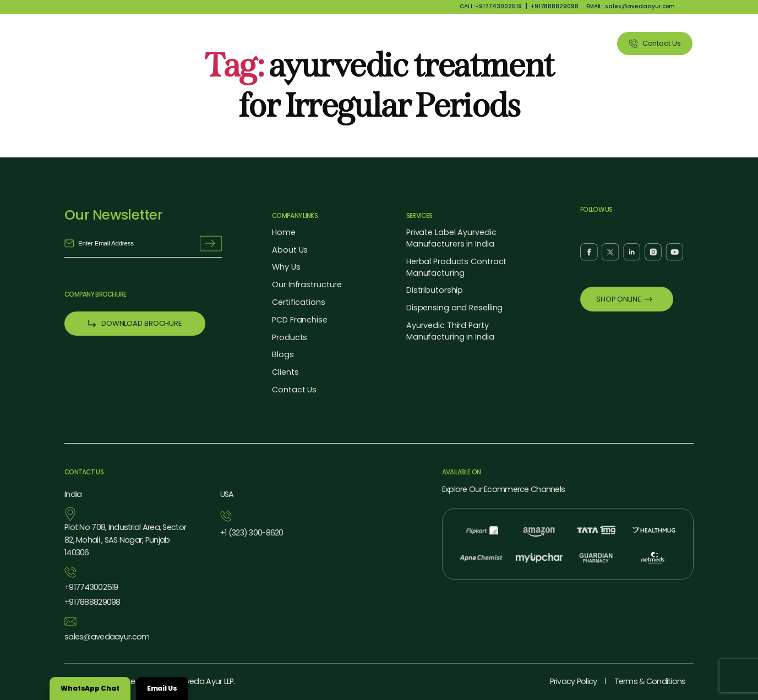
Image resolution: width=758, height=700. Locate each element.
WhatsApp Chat (90, 688)
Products (413, 43)
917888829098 (555, 6)
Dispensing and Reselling (454, 308)
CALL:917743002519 (490, 6)
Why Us (364, 43)
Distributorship (435, 290)
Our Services (471, 43)
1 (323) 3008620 (252, 533)
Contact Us (294, 390)
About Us (315, 43)
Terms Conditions (650, 681)
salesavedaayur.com (107, 637)
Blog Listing (533, 43)
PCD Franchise (300, 320)
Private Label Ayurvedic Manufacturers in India (451, 238)
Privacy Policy (574, 681)
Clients (584, 43)
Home (284, 232)
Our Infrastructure (307, 285)
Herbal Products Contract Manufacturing (456, 267)
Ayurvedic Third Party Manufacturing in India (450, 331)
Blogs (283, 354)
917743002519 (91, 587)
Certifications (299, 302)
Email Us (162, 688)
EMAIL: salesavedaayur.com (631, 6)
